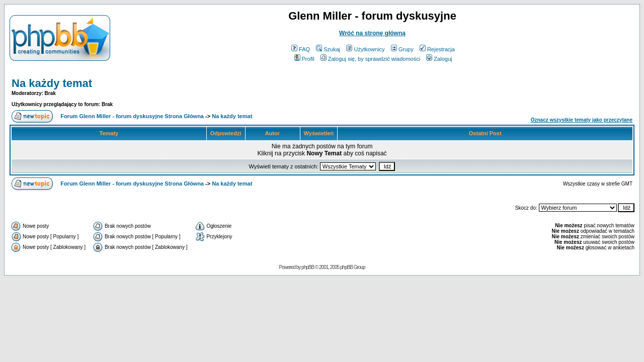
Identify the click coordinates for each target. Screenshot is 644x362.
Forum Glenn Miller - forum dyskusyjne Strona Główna (132, 116)
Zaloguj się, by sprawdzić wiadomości (370, 59)
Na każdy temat (52, 83)
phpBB (308, 267)
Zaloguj (439, 59)
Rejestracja (437, 49)
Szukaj (328, 49)
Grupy (402, 49)
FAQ (301, 49)
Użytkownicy (365, 49)
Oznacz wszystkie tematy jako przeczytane (582, 120)
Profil (304, 59)
